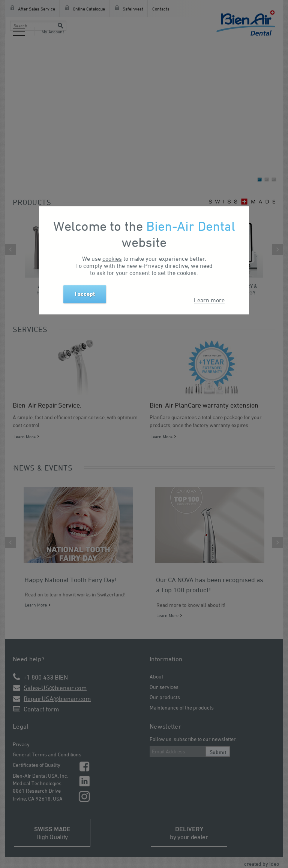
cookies (112, 259)
